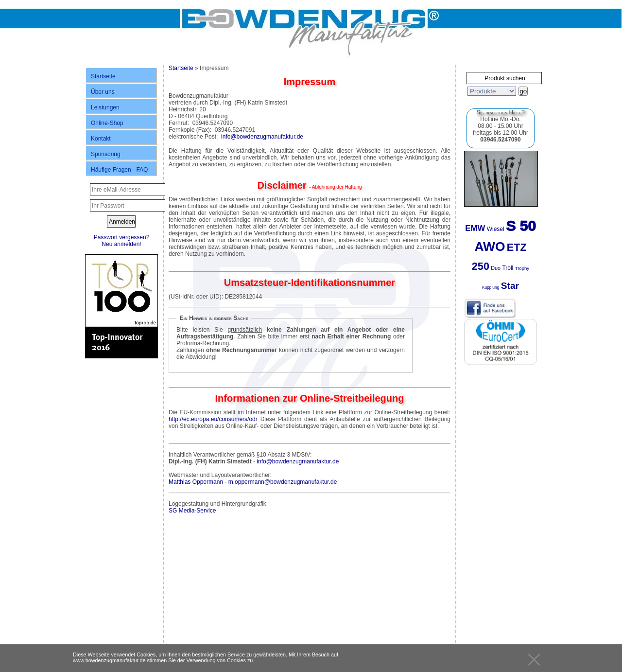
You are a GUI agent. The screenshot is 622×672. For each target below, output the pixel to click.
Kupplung (491, 287)
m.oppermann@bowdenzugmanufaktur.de (283, 482)
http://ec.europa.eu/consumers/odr (213, 419)
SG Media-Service (192, 511)
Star (510, 286)
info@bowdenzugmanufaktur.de (262, 137)
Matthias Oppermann (196, 482)
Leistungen (105, 107)
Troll (508, 268)
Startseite (103, 76)
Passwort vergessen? (122, 237)
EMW (475, 228)
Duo (496, 268)
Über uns (103, 92)
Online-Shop (107, 123)
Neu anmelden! (121, 244)
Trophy (522, 268)
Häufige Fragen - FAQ (119, 170)
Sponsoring (106, 154)
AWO (490, 247)
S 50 (521, 226)
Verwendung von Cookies (216, 660)
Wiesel (496, 229)
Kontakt (101, 139)
